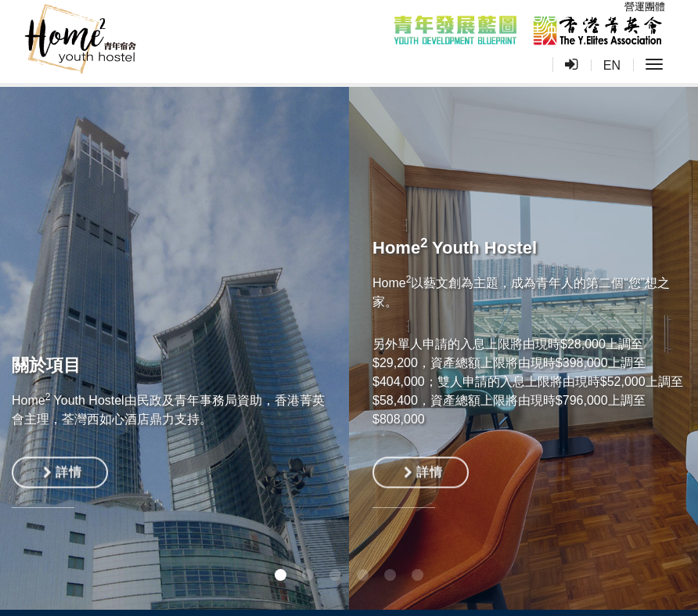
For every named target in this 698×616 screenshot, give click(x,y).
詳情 (62, 475)
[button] (281, 575)
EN (612, 65)
